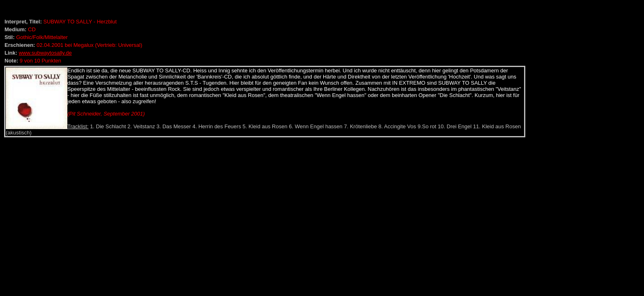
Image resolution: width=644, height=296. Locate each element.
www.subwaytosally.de (45, 53)
